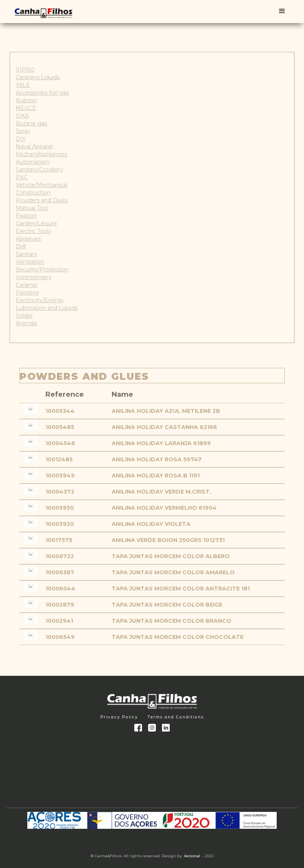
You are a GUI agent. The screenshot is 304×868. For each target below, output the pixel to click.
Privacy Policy (119, 717)
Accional (192, 856)
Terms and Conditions (176, 717)
